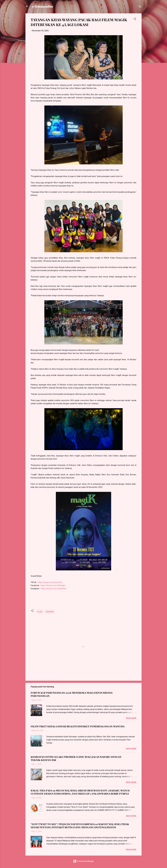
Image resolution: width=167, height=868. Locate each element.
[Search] (140, 7)
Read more (131, 718)
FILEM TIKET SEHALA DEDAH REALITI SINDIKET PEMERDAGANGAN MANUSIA (78, 726)
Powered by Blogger (84, 861)
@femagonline (43, 6)
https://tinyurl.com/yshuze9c (50, 582)
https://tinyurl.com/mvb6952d (53, 589)
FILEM (40, 612)
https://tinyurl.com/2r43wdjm (53, 585)
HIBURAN (50, 612)
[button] (135, 19)
